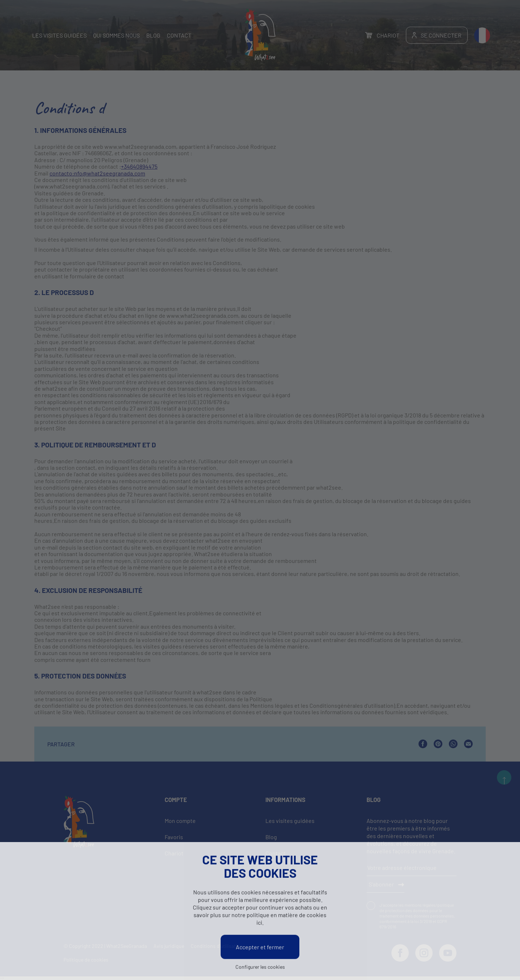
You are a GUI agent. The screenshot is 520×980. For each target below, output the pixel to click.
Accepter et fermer (260, 948)
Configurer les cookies (260, 968)
